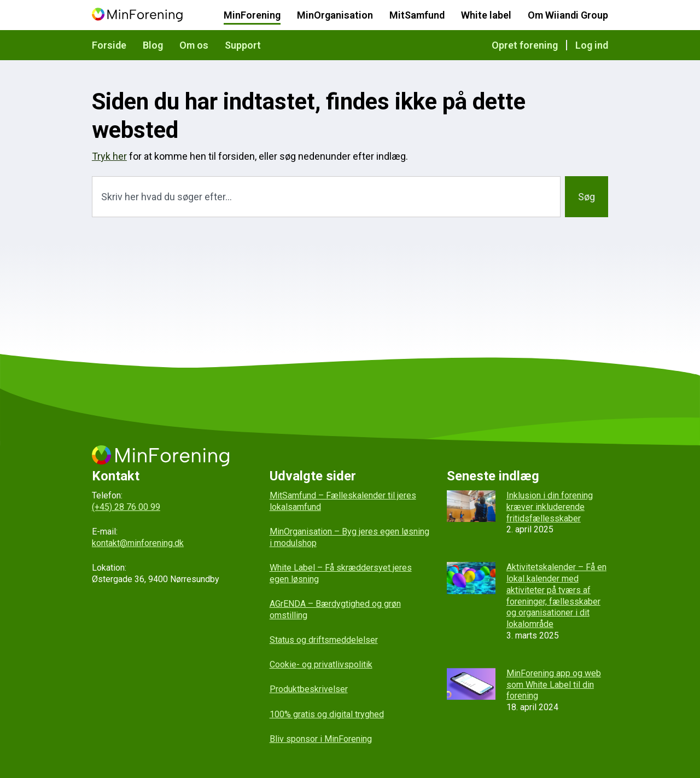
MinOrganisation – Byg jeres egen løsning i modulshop (349, 537)
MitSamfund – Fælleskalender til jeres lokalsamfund (343, 501)
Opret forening (525, 45)
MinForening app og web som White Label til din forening (554, 685)
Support (243, 45)
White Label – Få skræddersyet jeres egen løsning (341, 573)
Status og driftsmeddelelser (324, 640)
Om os (194, 45)
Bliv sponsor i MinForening (321, 739)
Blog (153, 45)
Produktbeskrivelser (309, 689)
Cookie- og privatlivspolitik (321, 664)
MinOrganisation (335, 15)
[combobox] (326, 197)
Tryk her (109, 156)
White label (486, 15)
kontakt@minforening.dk (138, 543)
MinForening (252, 15)
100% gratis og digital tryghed (327, 714)
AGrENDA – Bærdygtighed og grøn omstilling (335, 609)
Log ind (592, 45)
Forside (109, 45)
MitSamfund (417, 15)
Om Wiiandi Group (568, 15)
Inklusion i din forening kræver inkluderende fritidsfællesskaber (550, 507)
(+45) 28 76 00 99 (126, 507)
